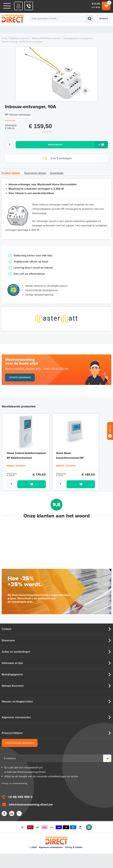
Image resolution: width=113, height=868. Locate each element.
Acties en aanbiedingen (16, 652)
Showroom (8, 640)
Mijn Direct (18, 6)
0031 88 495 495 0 (29, 6)
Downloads (57, 173)
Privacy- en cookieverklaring (15, 783)
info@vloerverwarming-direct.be (31, 805)
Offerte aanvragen (104, 20)
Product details (11, 173)
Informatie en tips (12, 663)
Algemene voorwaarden (16, 717)
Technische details (35, 173)
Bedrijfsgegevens (12, 674)
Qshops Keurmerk (13, 686)
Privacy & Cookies (74, 847)
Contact (6, 629)
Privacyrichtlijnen (12, 733)
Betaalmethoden (52, 827)
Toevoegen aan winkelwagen (32, 484)
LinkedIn (12, 813)
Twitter (19, 813)
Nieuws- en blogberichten (17, 702)
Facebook (4, 813)
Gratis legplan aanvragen (20, 743)
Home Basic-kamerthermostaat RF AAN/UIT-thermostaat (70, 458)
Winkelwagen (106, 5)
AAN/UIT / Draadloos (66, 466)
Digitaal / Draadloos (16, 466)
